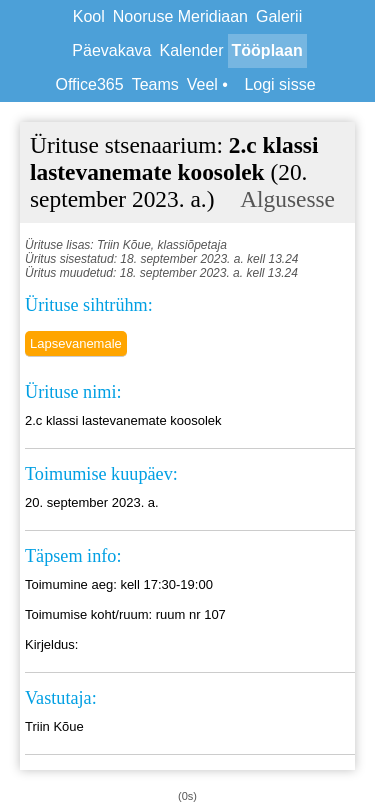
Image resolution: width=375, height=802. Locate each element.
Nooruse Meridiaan (180, 16)
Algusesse (287, 199)
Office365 (89, 84)
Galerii (279, 16)
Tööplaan (267, 50)
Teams (155, 84)
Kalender (192, 50)
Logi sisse (279, 84)
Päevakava (111, 50)
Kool (89, 16)
